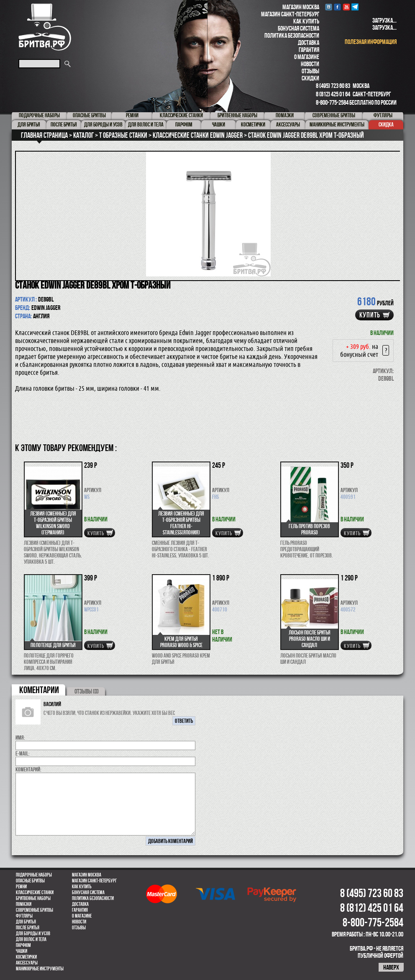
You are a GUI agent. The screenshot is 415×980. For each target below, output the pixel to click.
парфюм (23, 945)
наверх (391, 967)
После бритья (28, 928)
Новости (310, 64)
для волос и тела (31, 939)
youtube (346, 7)
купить (370, 315)
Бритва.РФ (45, 27)
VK (329, 7)
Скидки (310, 78)
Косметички (26, 957)
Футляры (24, 916)
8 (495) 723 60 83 (333, 86)
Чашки (22, 951)
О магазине (307, 57)
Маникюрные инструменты (40, 969)
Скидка (386, 124)
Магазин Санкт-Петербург (290, 14)
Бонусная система (298, 28)
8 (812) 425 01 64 (333, 94)
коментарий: (28, 769)
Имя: (20, 738)
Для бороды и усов (33, 934)
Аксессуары (27, 963)
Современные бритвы (35, 910)
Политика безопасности (292, 35)
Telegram (355, 7)
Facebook (337, 7)
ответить (184, 721)
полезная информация (371, 42)
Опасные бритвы (30, 881)
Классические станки (35, 892)
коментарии (39, 690)
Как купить (306, 21)
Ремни (21, 887)
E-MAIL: (23, 753)
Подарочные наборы (34, 875)
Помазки (24, 904)
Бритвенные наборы (33, 898)
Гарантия (309, 50)
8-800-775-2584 (332, 102)
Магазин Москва (301, 7)
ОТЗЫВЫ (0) (87, 691)
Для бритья (26, 922)
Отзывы (310, 71)
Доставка (309, 43)
